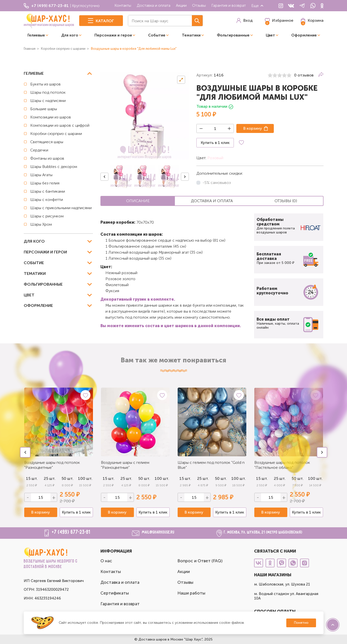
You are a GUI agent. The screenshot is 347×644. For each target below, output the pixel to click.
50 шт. (67, 478)
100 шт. (85, 478)
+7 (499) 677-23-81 (71, 532)
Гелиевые (36, 35)
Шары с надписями (48, 101)
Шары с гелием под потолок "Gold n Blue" (211, 465)
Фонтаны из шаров (47, 158)
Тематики (191, 35)
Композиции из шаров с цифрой (60, 125)
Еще (258, 6)
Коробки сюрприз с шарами (56, 134)
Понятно (301, 623)
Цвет (270, 35)
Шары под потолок (48, 92)
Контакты (123, 5)
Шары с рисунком (47, 216)
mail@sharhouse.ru (158, 532)
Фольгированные (233, 35)
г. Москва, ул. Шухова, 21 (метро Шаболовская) (263, 532)
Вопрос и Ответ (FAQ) (200, 561)
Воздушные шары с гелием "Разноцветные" (125, 465)
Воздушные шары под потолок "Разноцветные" (52, 465)
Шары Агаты (41, 175)
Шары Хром (41, 224)
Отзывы (199, 5)
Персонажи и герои (113, 35)
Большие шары (44, 109)
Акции (181, 5)
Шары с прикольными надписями (61, 208)
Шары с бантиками (48, 191)
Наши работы (191, 593)
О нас (106, 561)
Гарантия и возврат (229, 5)
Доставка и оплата (154, 5)
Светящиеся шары (47, 142)
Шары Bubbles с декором (54, 167)
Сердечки (39, 150)
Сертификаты (115, 593)
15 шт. (109, 478)
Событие (157, 35)
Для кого (70, 35)
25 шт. (126, 478)
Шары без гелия (45, 183)
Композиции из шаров (51, 117)
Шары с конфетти (47, 200)
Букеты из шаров (45, 84)
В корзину (253, 128)
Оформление (304, 35)
